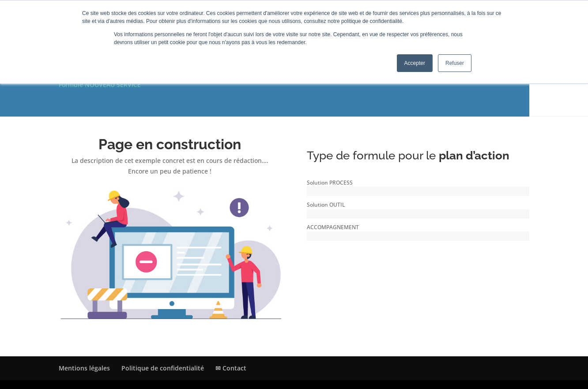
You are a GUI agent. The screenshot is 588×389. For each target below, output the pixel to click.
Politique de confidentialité (163, 368)
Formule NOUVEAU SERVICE (100, 85)
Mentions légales (84, 368)
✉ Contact (231, 368)
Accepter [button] (415, 63)
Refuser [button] (455, 63)
